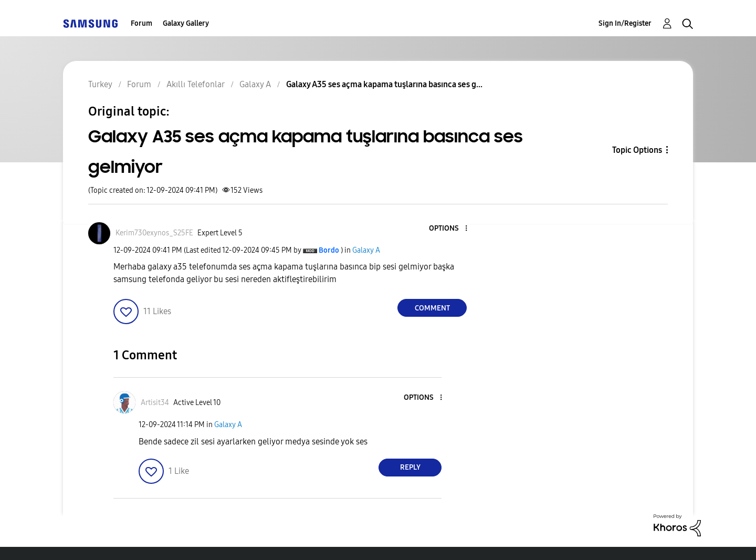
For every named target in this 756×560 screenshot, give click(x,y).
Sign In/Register (625, 23)
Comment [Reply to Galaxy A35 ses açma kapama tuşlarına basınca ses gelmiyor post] (432, 308)
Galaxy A (366, 250)
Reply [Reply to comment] (410, 467)
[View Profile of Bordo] (329, 250)
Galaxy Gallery (186, 23)
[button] (449, 229)
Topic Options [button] (637, 150)
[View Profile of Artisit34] (155, 403)
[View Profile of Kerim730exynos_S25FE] (154, 233)
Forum (141, 23)
